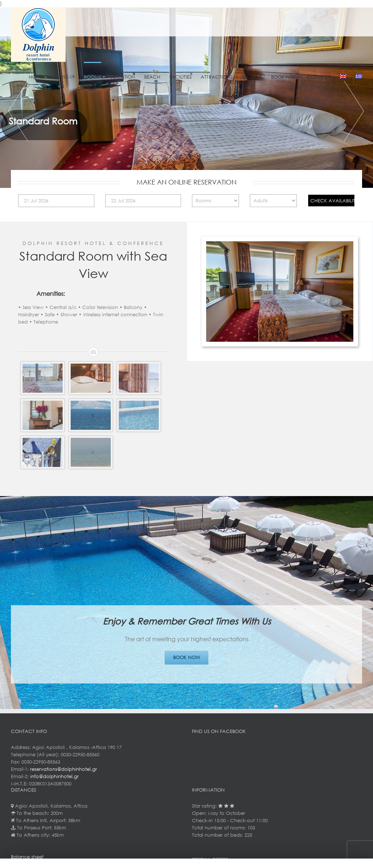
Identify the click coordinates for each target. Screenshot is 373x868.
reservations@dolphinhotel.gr (64, 769)
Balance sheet (27, 857)
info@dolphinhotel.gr (54, 776)
